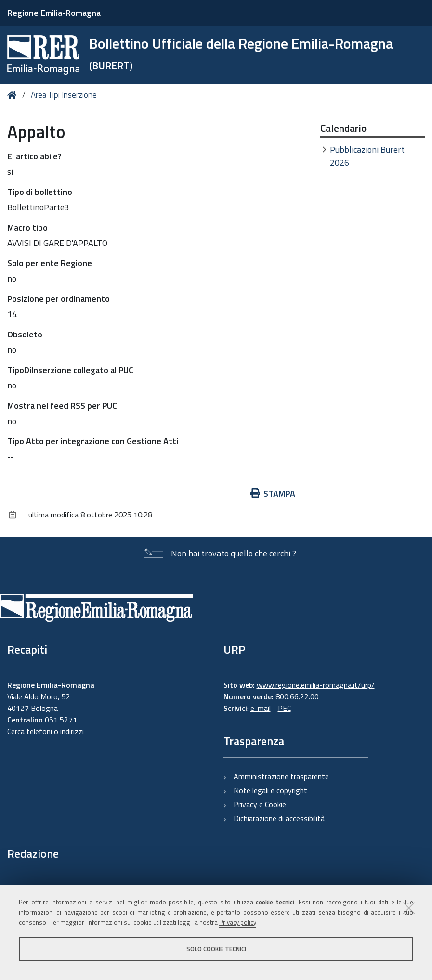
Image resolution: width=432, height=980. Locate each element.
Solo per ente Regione (50, 263)
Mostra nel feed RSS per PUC (62, 406)
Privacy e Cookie (260, 804)
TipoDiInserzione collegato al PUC (70, 370)
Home (14, 95)
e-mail (261, 708)
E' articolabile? (34, 156)
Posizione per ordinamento (59, 299)
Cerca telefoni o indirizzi (46, 731)
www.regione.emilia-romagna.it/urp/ (316, 685)
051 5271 (61, 720)
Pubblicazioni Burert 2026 (367, 156)
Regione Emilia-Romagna (54, 13)
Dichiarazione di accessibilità (279, 818)
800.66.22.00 (297, 696)
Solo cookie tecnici (216, 949)
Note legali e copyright (270, 790)
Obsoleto (25, 334)
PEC (284, 708)
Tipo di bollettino (40, 192)
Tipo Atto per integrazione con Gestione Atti (93, 441)
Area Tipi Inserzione (64, 95)
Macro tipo (27, 227)
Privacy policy (238, 922)
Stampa (273, 494)
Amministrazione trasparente (281, 776)
